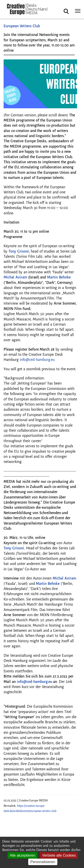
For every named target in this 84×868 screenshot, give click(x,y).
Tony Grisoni (14, 548)
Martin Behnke (48, 584)
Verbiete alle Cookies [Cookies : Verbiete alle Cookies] (59, 855)
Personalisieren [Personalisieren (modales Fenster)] (43, 862)
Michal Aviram (64, 578)
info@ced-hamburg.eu (37, 360)
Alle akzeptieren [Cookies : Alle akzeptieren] (23, 855)
